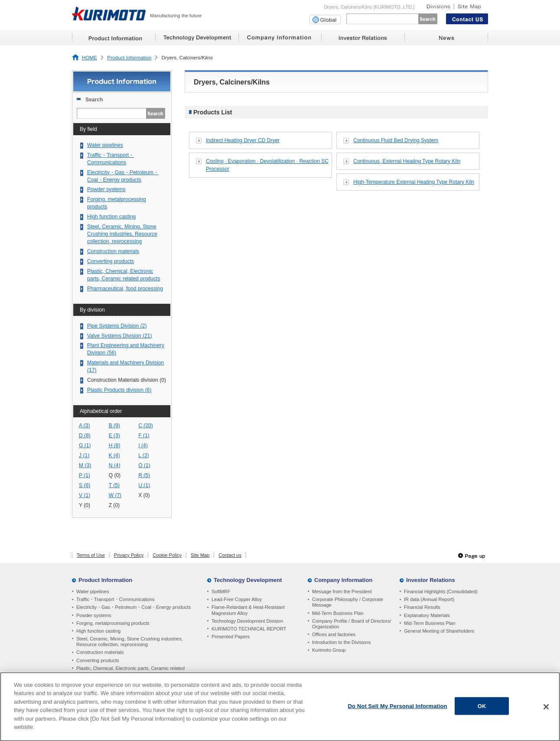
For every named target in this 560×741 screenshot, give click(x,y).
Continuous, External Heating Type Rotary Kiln (407, 161)
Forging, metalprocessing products (117, 203)
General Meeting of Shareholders (439, 631)
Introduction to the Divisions (341, 642)
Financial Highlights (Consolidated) (441, 591)
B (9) (114, 426)
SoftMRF (221, 591)
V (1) (85, 495)
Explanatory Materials (427, 615)
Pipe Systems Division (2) (117, 326)
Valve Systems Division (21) (119, 336)
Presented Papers (231, 637)
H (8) (115, 445)
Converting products (111, 261)
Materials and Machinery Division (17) (125, 366)
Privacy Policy (129, 555)
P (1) (85, 475)
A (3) (85, 426)
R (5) (144, 475)
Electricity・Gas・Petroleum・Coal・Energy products (123, 176)
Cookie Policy (167, 555)
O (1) (144, 465)
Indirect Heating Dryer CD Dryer (243, 140)
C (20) (146, 426)
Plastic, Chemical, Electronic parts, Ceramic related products (124, 275)
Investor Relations (431, 580)
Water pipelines (105, 145)
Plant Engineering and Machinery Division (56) (126, 349)
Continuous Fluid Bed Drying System (396, 140)
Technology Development (248, 580)
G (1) (85, 445)
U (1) (144, 485)
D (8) (85, 435)
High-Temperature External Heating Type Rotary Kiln (414, 182)
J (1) (84, 455)
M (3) (85, 465)
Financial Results (422, 607)
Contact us (230, 555)
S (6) (85, 485)
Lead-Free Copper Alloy (237, 599)
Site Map (200, 555)
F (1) (144, 435)
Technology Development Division (247, 621)
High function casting (111, 217)
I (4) (143, 445)
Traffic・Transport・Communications (111, 159)
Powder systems (106, 189)
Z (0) (114, 505)
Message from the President (342, 591)
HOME (90, 57)
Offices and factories (334, 634)
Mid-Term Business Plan (338, 613)
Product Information (129, 57)
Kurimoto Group (329, 650)
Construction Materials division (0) (127, 380)
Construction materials (113, 251)
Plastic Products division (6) (119, 390)
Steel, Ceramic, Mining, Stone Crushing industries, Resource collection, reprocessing (122, 234)
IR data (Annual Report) (429, 599)
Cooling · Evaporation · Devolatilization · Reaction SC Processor (267, 165)
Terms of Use (91, 555)
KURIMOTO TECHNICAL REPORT (249, 629)
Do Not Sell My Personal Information (398, 709)
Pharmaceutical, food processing (125, 289)
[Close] (546, 709)
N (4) (115, 465)
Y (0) (85, 505)
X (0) (144, 495)
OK (482, 709)
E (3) (114, 435)
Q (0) (115, 475)
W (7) (115, 495)
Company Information (343, 580)
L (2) (143, 455)
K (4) (114, 455)
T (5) (114, 485)
